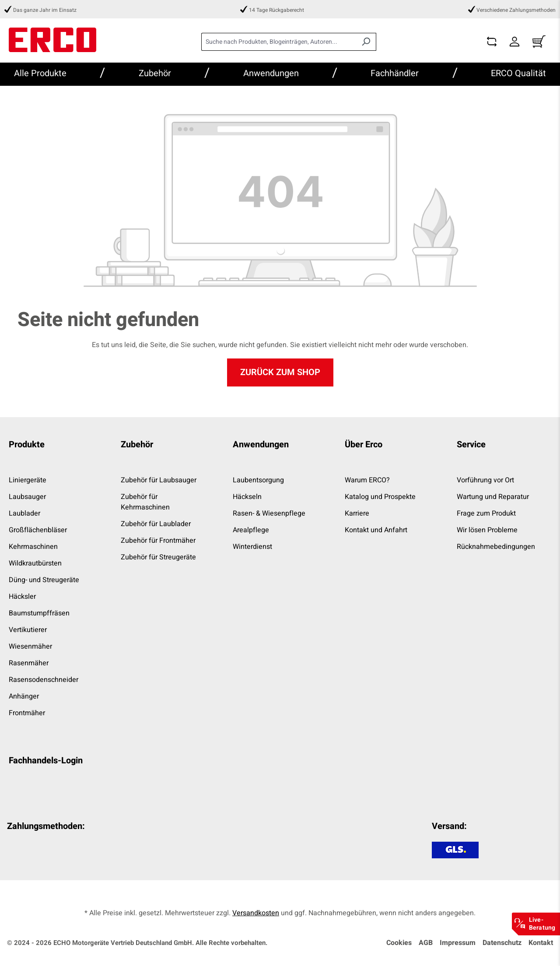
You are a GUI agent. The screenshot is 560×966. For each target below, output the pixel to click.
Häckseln (247, 497)
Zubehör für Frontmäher (158, 541)
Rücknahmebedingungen (496, 547)
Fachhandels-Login (46, 761)
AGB (426, 943)
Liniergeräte (28, 480)
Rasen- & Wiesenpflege (269, 513)
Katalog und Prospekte (380, 497)
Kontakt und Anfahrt (376, 530)
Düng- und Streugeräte (44, 580)
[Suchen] (366, 42)
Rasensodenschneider (44, 680)
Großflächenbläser (38, 530)
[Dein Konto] (514, 42)
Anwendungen (261, 444)
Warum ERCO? (367, 480)
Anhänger (24, 696)
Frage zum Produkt (486, 513)
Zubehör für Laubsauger (159, 480)
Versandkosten (256, 913)
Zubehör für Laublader (156, 524)
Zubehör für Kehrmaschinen (145, 502)
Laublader (24, 513)
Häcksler (22, 597)
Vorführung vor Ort (485, 480)
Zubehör (137, 444)
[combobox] (279, 42)
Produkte (27, 444)
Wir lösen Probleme (487, 530)
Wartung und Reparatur (493, 497)
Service (471, 444)
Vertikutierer (28, 630)
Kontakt (541, 943)
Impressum (458, 943)
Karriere (357, 513)
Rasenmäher (29, 663)
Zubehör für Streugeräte (158, 557)
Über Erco (364, 444)
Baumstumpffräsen (39, 613)
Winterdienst (252, 547)
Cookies (399, 943)
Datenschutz (502, 943)
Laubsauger (27, 497)
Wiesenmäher (30, 646)
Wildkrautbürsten (35, 563)
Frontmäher (27, 713)
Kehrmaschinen (33, 547)
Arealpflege (251, 530)
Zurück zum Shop (280, 372)
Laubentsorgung (258, 480)
